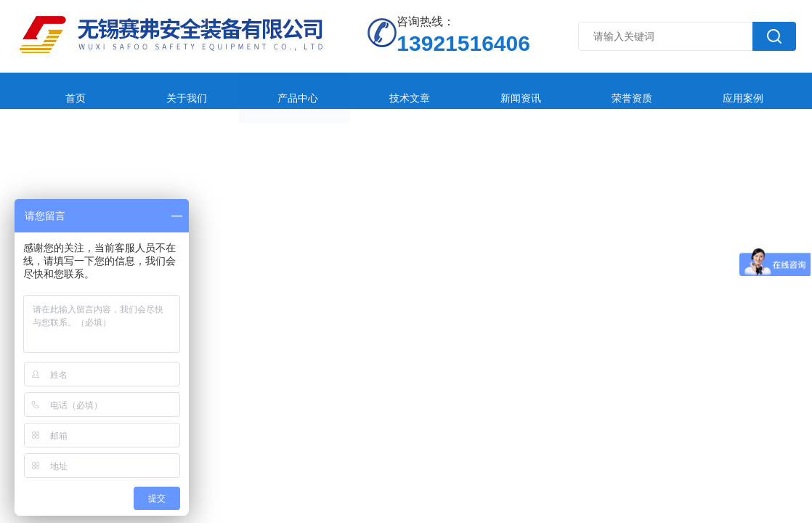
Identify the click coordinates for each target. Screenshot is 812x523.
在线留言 (691, 90)
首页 (61, 90)
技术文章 (331, 90)
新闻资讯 (421, 90)
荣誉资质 (511, 90)
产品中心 (241, 90)
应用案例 (601, 90)
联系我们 (61, 127)
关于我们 (151, 90)
